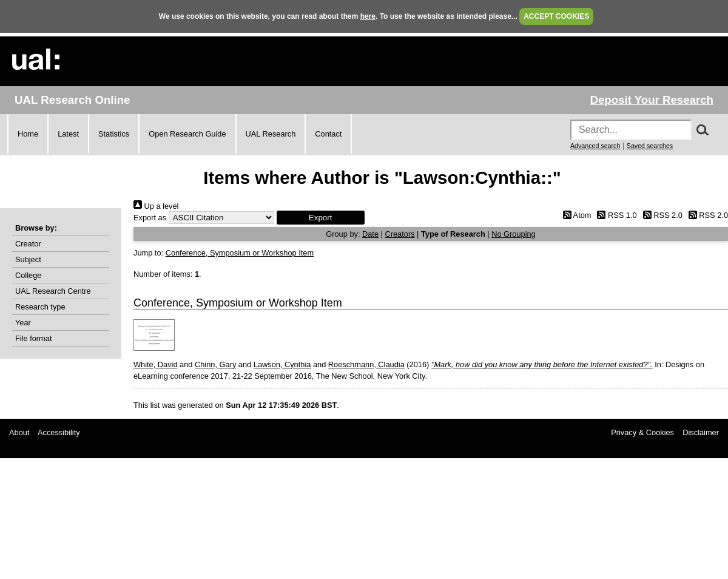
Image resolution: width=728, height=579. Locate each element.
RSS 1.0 (615, 215)
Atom (575, 215)
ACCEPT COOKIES (556, 16)
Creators (399, 234)
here (368, 16)
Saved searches (650, 146)
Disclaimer (701, 432)
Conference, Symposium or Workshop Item (240, 253)
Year (23, 323)
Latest (68, 134)
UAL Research (271, 134)
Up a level (156, 206)
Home (28, 134)
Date (370, 234)
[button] (321, 218)
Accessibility (59, 432)
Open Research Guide (187, 134)
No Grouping (514, 234)
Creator (28, 244)
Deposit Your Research (652, 100)
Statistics (114, 134)
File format (33, 338)
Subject (28, 259)
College (28, 275)
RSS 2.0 (661, 215)
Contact (328, 134)
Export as (150, 218)
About (19, 432)
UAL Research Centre (53, 291)
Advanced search (595, 146)
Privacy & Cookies (642, 432)
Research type (40, 307)
